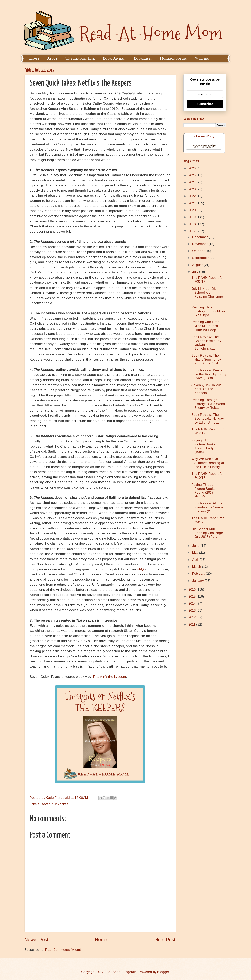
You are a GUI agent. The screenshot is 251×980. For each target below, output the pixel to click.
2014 (192, 603)
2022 (192, 196)
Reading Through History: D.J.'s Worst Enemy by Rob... (208, 404)
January (198, 581)
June (196, 546)
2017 (192, 231)
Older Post (164, 940)
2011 (192, 624)
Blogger (163, 972)
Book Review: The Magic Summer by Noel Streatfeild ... (207, 359)
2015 (192, 597)
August (198, 265)
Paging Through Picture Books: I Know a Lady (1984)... (205, 446)
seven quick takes (55, 804)
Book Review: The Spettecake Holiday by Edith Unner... (207, 419)
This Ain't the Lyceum (109, 677)
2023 (192, 189)
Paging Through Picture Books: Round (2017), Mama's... (204, 491)
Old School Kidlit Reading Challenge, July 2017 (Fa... (208, 533)
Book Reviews (114, 59)
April (196, 560)
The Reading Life (80, 59)
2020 (192, 210)
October (199, 251)
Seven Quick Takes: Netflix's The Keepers (206, 389)
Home (34, 59)
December (200, 237)
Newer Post (37, 940)
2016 (192, 590)
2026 (192, 168)
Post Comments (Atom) (63, 950)
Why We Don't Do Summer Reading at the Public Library (208, 463)
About (52, 59)
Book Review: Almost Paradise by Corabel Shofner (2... (208, 507)
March (197, 567)
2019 (192, 217)
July (196, 272)
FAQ (140, 569)
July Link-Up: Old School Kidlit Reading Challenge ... (207, 295)
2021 (192, 203)
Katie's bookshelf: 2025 (204, 137)
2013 (192, 611)
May (196, 553)
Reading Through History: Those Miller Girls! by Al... (208, 311)
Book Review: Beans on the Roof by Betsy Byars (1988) (209, 374)
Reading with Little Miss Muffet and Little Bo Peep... (206, 326)
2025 (192, 175)
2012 (192, 617)
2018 (192, 224)
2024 (192, 182)
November (200, 244)
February (199, 574)
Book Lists (143, 59)
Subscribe (205, 104)
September (201, 258)
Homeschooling (173, 59)
